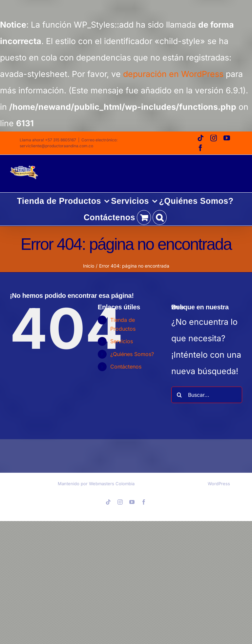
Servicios (122, 341)
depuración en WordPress (173, 74)
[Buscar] (179, 395)
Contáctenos (126, 367)
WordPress (219, 484)
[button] (160, 217)
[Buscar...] (207, 395)
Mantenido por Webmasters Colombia (96, 484)
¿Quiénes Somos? (132, 354)
